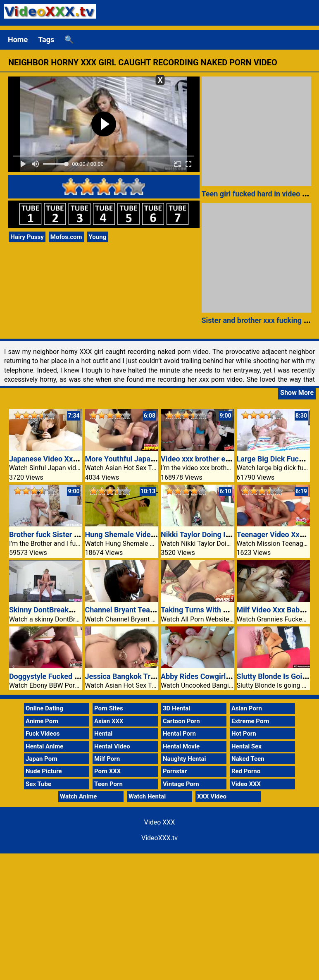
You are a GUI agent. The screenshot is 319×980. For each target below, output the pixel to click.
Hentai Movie (181, 746)
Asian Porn (247, 708)
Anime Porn (42, 721)
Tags (46, 39)
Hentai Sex (246, 746)
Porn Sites (109, 708)
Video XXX (246, 784)
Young (98, 237)
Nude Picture (44, 771)
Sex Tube (38, 784)
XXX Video (212, 796)
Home (18, 39)
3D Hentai (176, 708)
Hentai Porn (179, 734)
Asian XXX (109, 721)
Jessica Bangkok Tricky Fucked (137, 676)
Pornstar (175, 771)
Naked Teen (248, 759)
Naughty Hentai (184, 759)
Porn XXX (107, 771)
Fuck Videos (43, 734)
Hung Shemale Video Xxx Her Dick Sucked (155, 534)
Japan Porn (42, 759)
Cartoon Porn (181, 721)
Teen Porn (108, 784)
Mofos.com (66, 237)
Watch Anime (78, 796)
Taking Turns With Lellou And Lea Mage (227, 610)
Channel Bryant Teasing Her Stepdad (146, 610)
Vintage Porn (181, 784)
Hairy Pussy (27, 237)
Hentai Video (112, 746)
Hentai (103, 734)
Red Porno (246, 771)
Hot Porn (244, 734)
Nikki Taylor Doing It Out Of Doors (217, 534)
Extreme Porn (250, 721)
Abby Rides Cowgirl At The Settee (217, 676)
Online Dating (44, 708)
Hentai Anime (44, 746)
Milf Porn (107, 759)
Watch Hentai (147, 796)
